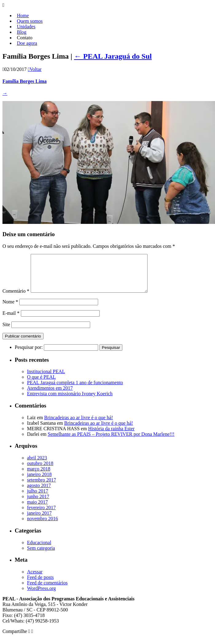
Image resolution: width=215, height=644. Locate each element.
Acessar (35, 579)
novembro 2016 (42, 526)
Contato (25, 38)
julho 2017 (38, 498)
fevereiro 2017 (41, 515)
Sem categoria (41, 555)
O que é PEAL (41, 384)
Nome (10, 309)
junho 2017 (38, 504)
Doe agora (27, 43)
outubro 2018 (40, 471)
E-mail (11, 320)
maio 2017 (37, 509)
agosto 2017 (39, 493)
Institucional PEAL (46, 379)
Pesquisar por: (29, 355)
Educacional (39, 550)
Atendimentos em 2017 (50, 395)
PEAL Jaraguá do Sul (113, 56)
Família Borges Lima (25, 81)
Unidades (26, 27)
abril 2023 (37, 465)
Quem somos (30, 21)
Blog (22, 32)
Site (6, 332)
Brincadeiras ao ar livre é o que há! (79, 425)
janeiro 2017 (39, 520)
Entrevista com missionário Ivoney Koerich (70, 401)
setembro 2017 (42, 487)
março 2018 (39, 476)
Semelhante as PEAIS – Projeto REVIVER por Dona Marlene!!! (111, 441)
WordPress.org (41, 596)
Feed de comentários (47, 590)
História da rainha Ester (111, 436)
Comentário (16, 298)
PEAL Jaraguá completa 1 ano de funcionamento (75, 390)
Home (23, 16)
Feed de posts (40, 585)
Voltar (35, 69)
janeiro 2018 (39, 482)
